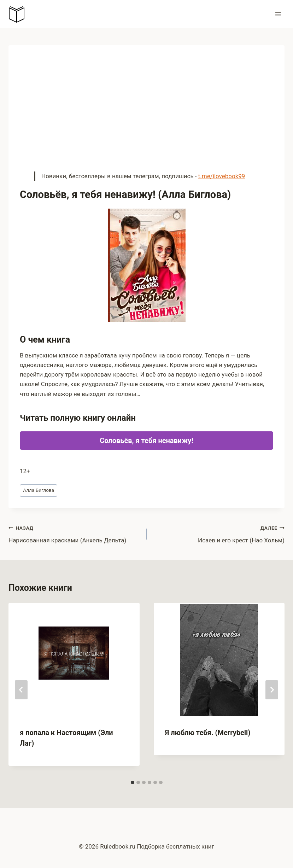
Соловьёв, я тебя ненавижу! (146, 441)
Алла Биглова (39, 490)
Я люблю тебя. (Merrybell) (208, 733)
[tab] (133, 782)
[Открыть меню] (278, 14)
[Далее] (272, 690)
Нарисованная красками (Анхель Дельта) (75, 533)
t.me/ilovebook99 (222, 176)
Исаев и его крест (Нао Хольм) (219, 533)
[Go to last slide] (21, 690)
